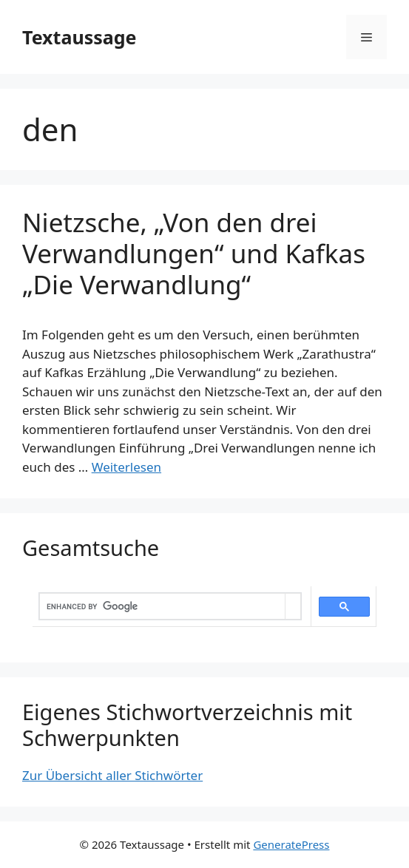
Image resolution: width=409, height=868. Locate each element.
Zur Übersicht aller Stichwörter (112, 775)
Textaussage (79, 37)
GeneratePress (291, 844)
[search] (162, 606)
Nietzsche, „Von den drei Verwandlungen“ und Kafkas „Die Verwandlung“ (194, 253)
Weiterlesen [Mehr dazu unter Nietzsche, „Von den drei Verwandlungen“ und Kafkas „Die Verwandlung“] (126, 467)
